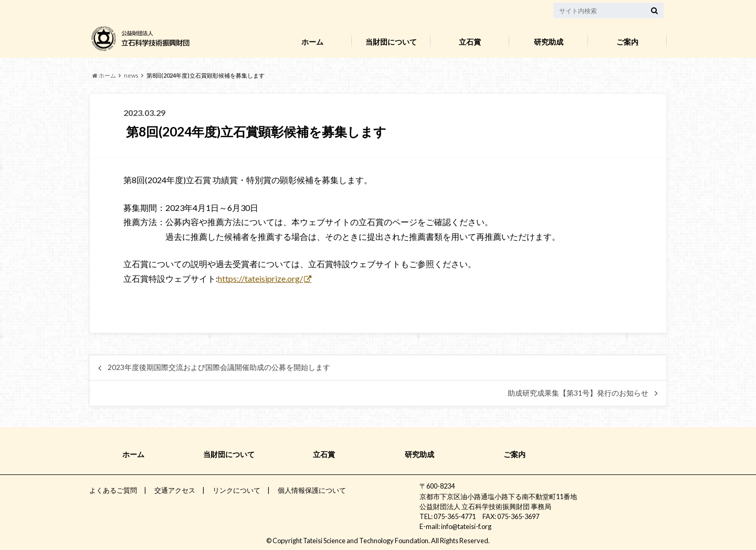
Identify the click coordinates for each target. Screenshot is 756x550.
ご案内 (627, 42)
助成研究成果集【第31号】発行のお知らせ (578, 393)
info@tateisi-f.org (466, 526)
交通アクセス (175, 490)
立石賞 (470, 42)
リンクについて (237, 490)
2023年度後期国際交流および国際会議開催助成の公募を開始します (219, 367)
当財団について (391, 42)
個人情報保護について (312, 490)
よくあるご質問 (113, 490)
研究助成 (549, 42)
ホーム (312, 42)
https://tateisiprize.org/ (260, 278)
